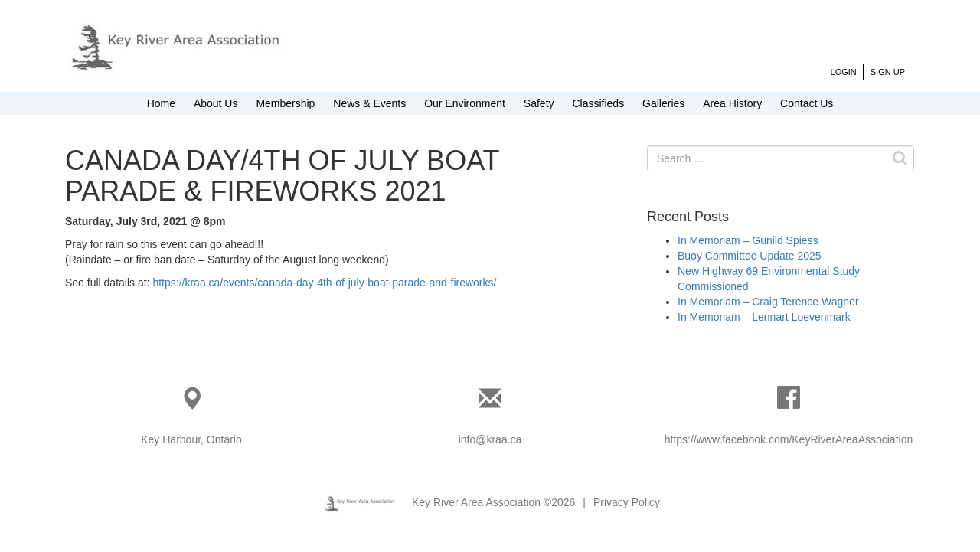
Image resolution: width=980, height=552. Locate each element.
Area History (732, 103)
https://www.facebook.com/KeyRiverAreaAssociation (789, 439)
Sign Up (888, 72)
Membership (285, 103)
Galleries (663, 103)
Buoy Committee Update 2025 (750, 256)
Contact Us (807, 103)
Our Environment (465, 103)
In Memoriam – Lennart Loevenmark (764, 317)
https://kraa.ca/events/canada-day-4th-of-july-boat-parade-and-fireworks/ (324, 283)
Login (844, 72)
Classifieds (598, 103)
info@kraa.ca (490, 439)
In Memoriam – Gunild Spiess (748, 240)
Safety (539, 103)
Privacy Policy (627, 502)
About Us (216, 103)
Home (161, 103)
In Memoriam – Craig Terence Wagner (768, 302)
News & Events (369, 103)
